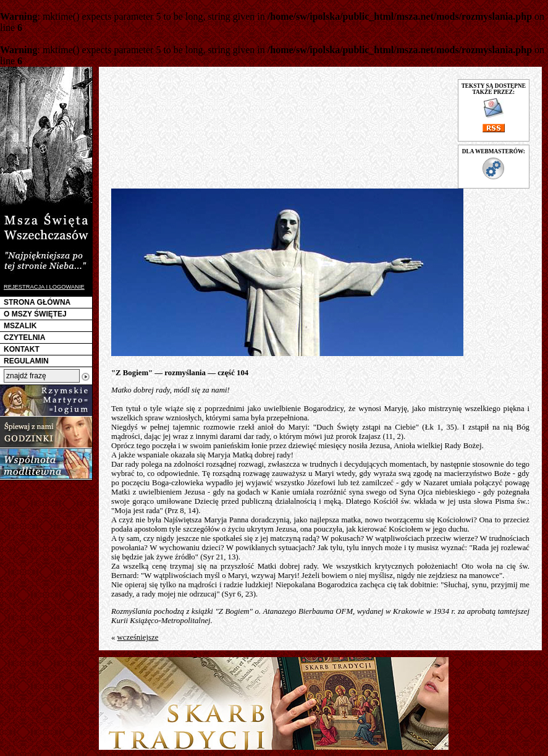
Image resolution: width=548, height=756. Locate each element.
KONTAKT (22, 349)
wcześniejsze (138, 637)
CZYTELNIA (24, 338)
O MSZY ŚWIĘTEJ (35, 314)
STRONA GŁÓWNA (37, 302)
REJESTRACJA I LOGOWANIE (44, 287)
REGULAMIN (26, 361)
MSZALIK (20, 326)
